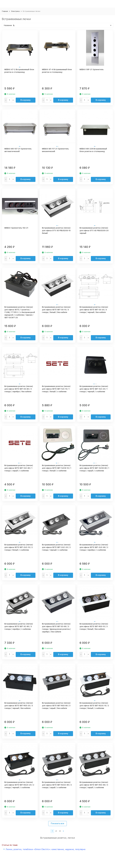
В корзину (26, 100)
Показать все (57, 823)
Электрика (15, 11)
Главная (5, 11)
